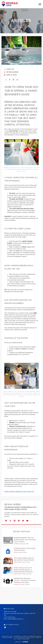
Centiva (25, 642)
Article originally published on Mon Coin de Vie (19, 492)
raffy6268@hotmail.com (15, 619)
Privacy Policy (31, 638)
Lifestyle (9, 69)
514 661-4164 (11, 617)
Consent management (23, 639)
